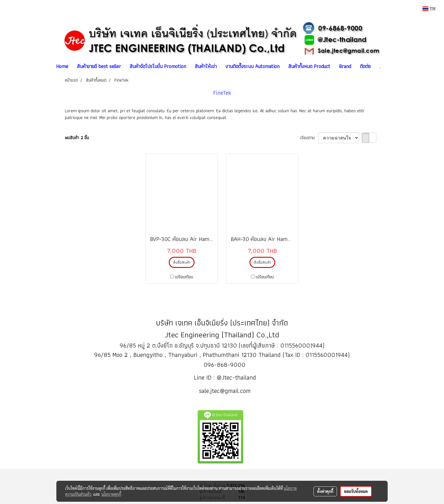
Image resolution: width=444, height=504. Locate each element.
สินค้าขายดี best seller (99, 66)
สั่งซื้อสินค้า (182, 262)
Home (62, 66)
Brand (345, 66)
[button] (390, 66)
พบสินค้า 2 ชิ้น (77, 138)
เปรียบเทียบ (184, 277)
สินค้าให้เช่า (206, 66)
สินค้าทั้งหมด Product (309, 66)
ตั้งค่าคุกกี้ (325, 491)
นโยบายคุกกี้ (111, 494)
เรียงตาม (309, 138)
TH (429, 9)
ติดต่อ (365, 66)
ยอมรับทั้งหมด (356, 491)
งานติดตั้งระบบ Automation (252, 66)
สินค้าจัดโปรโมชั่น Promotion (158, 66)
